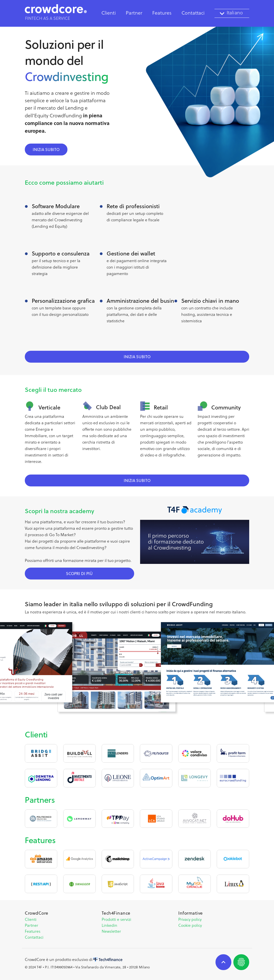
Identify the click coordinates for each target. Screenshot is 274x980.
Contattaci (34, 937)
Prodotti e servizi (116, 919)
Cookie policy (190, 925)
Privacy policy (190, 919)
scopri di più (79, 574)
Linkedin (109, 925)
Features (162, 13)
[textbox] (232, 13)
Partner (134, 13)
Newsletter (111, 931)
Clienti (109, 13)
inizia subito (46, 150)
